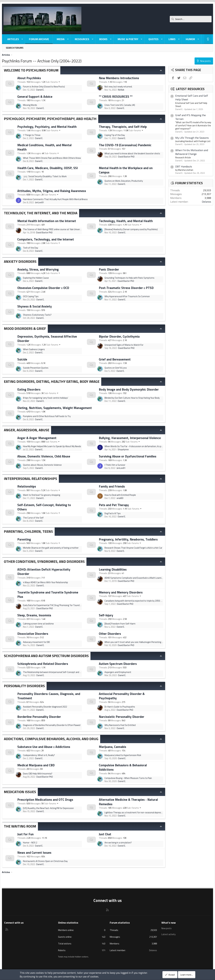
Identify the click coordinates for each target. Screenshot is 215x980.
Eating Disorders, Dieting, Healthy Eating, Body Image (52, 381)
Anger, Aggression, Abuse (27, 430)
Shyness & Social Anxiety (35, 306)
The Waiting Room (20, 826)
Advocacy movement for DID (36, 642)
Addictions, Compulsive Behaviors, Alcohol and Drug (51, 739)
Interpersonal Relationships (30, 479)
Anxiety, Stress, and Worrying (38, 269)
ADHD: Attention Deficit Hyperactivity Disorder (44, 572)
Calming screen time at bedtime (38, 624)
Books (103, 39)
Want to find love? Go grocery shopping (42, 495)
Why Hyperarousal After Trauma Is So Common (127, 296)
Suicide (22, 359)
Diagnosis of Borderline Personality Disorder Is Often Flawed (52, 725)
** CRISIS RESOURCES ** (116, 97)
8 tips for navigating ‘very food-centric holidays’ (46, 398)
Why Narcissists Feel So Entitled (120, 725)
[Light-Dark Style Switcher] (208, 39)
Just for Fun (25, 834)
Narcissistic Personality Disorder (122, 717)
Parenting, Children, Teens (28, 531)
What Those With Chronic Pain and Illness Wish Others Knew (52, 158)
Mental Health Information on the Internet (47, 221)
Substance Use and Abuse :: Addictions (44, 747)
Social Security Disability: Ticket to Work (45, 176)
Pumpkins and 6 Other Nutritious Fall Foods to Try (47, 416)
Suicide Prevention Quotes (36, 368)
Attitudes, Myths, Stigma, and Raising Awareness (52, 191)
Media (61, 39)
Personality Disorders (24, 686)
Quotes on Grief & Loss (116, 368)
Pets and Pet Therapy (114, 505)
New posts (167, 928)
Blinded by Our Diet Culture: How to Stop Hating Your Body (132, 398)
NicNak (121, 90)
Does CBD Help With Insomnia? (38, 774)
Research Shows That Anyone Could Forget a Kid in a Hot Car (133, 548)
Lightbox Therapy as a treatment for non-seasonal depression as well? (139, 812)
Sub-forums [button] (52, 82)
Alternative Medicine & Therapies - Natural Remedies (128, 802)
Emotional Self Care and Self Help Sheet (192, 98)
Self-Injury (106, 615)
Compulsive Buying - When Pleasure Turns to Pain (128, 778)
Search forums (15, 48)
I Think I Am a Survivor (115, 465)
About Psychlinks (29, 78)
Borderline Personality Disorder (39, 717)
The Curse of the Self (33, 518)
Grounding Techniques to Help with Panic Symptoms (129, 278)
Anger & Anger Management (37, 438)
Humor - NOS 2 (30, 843)
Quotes (153, 39)
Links (172, 39)
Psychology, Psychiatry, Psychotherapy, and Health (50, 119)
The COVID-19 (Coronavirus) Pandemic (125, 145)
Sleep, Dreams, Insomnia (34, 615)
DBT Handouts (184, 166)
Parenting (24, 539)
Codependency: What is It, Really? (39, 755)
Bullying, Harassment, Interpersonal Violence (130, 438)
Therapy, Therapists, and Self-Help (123, 127)
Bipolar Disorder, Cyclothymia (119, 336)
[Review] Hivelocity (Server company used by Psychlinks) (131, 229)
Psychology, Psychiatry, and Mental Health (47, 127)
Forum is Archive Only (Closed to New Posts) (44, 87)
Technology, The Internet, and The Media (41, 213)
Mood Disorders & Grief (25, 328)
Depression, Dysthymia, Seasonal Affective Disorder (47, 339)
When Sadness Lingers (34, 349)
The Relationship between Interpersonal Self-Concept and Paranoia (55, 672)
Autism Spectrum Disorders (118, 664)
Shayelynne (123, 449)
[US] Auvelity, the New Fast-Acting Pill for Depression (48, 808)
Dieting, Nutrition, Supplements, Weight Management (55, 408)
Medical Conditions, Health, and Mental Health (44, 147)
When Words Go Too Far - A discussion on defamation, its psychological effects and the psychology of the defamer (159, 446)
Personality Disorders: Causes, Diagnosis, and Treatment (49, 696)
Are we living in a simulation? (118, 843)
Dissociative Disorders (33, 634)
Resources (82, 39)
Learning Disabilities (113, 569)
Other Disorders (110, 634)
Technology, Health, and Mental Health (126, 221)
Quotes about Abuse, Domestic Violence (42, 465)
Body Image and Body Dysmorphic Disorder (129, 389)
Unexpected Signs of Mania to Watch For (124, 345)
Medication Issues (20, 792)
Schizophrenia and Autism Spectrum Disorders (46, 656)
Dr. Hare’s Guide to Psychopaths (120, 707)
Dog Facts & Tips (113, 513)
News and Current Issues (34, 853)
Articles (13, 39)
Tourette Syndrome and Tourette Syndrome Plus (48, 594)
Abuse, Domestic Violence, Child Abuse (44, 456)
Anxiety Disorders (20, 261)
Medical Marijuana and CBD (36, 765)
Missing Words (30, 105)
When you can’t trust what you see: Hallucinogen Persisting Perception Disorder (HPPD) (146, 642)
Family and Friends (112, 486)
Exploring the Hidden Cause (36, 278)
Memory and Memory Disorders (121, 592)
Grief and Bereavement (115, 359)
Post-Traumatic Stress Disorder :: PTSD (126, 288)
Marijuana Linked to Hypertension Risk (123, 755)
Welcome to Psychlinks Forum (31, 70)
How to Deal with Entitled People (120, 495)
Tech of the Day (31, 248)
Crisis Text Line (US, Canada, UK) (120, 105)
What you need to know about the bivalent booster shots (132, 153)
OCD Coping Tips (31, 296)
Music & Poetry (128, 39)
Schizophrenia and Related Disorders (43, 664)
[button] (22, 39)
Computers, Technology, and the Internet (46, 239)
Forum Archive (39, 39)
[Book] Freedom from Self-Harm (120, 624)
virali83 (120, 498)
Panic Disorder (109, 269)
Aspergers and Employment (118, 672)
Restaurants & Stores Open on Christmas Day (45, 861)
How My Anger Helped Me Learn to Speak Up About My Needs (52, 446)
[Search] (191, 19)
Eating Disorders (29, 389)
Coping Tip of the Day (115, 135)
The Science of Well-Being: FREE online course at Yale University (53, 229)
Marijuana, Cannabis (113, 747)
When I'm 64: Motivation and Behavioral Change (192, 152)
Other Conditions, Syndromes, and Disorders (44, 561)
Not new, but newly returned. (118, 87)
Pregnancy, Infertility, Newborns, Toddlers (128, 539)
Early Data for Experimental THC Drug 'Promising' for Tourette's (53, 605)
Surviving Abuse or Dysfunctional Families (128, 456)
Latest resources (190, 89)
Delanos (206, 202)
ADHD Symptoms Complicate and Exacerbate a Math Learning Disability (139, 578)
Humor (190, 39)
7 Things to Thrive (32, 135)
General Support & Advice (35, 97)
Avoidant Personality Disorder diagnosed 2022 (45, 707)
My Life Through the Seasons (192, 138)
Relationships (27, 486)
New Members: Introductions (119, 78)
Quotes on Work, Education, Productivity (124, 181)
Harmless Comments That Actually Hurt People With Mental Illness (55, 199)
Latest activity (169, 934)
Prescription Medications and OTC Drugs (45, 800)
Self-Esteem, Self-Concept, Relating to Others (44, 507)
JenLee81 (39, 202)
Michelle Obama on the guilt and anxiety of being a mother (51, 548)
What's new (169, 923)
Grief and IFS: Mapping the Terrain (191, 117)
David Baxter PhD (126, 157)
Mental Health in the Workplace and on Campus (126, 170)
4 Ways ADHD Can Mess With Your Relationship (45, 582)
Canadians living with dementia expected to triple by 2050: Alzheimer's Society (142, 601)
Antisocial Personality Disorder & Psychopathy (122, 696)
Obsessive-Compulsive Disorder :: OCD (43, 288)
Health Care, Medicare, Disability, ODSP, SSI (48, 168)
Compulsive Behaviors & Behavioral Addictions (123, 767)
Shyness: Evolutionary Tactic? (37, 315)
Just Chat (105, 834)
